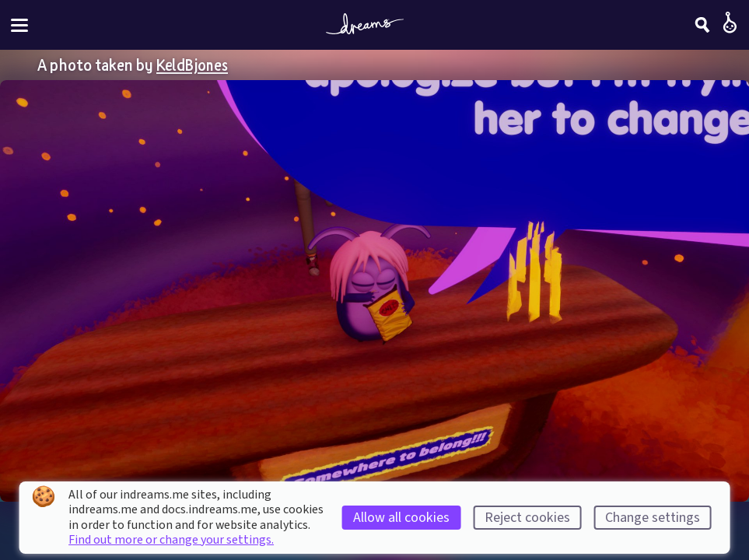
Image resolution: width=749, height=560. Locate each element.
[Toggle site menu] (19, 25)
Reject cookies (527, 518)
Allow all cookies (401, 518)
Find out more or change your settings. (171, 540)
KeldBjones (192, 65)
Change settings (653, 518)
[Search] (702, 25)
